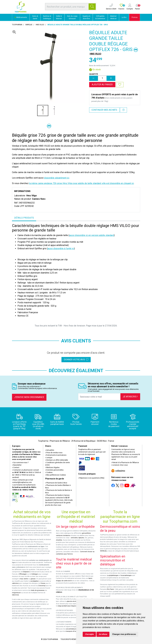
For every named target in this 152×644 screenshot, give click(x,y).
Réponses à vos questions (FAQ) (91, 478)
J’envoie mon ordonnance (29, 397)
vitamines (15, 595)
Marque (29, 25)
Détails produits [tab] (24, 218)
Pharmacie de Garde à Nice (56, 483)
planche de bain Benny (75, 601)
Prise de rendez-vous (54, 453)
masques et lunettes (73, 631)
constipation (34, 581)
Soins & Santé (35, 17)
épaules (81, 538)
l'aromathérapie (126, 575)
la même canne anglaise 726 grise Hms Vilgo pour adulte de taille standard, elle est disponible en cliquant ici (81, 183)
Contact (16, 467)
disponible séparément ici (57, 178)
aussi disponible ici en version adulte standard (92, 235)
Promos (135, 17)
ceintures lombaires (63, 535)
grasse (33, 579)
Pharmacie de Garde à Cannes (57, 495)
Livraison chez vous (120, 465)
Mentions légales (52, 467)
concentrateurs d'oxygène (75, 629)
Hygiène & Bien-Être (86, 17)
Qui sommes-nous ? (20, 463)
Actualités (50, 450)
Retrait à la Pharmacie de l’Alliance (125, 463)
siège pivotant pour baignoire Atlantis (71, 606)
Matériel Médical (113, 17)
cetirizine (15, 583)
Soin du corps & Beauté (72, 17)
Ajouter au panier (102, 85)
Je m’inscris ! (130, 397)
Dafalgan (35, 574)
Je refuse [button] (103, 634)
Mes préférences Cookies (56, 475)
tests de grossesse (38, 590)
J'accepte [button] (89, 634)
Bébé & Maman (59, 17)
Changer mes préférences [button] (124, 634)
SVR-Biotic (103, 551)
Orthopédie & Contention (100, 17)
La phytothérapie (113, 575)
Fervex (43, 583)
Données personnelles (54, 470)
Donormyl (42, 586)
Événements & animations (56, 455)
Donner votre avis (76, 360)
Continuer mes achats (104, 110)
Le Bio (124, 17)
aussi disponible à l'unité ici (61, 248)
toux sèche (24, 579)
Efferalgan (23, 574)
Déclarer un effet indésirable (57, 460)
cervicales (74, 538)
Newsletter (17, 465)
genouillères (86, 533)
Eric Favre (110, 589)
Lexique (49, 458)
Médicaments (21, 17)
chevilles (59, 540)
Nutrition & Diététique (47, 17)
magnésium (16, 593)
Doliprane (26, 572)
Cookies (49, 472)
